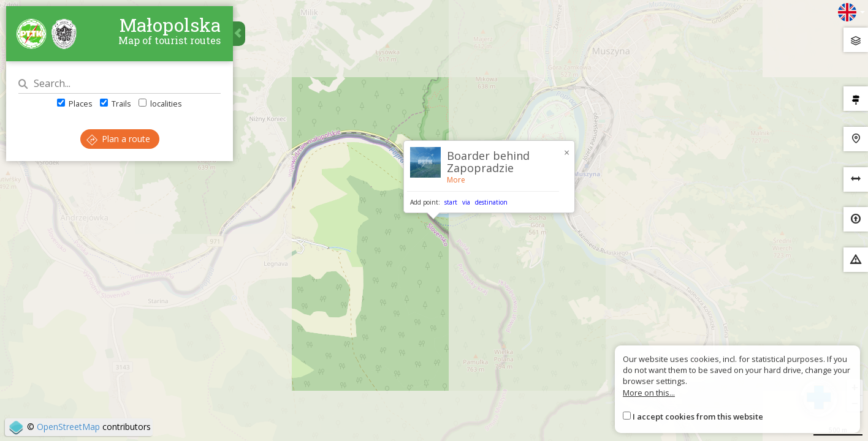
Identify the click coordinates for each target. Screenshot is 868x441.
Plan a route (118, 139)
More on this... (649, 393)
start (451, 202)
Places (75, 104)
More (456, 180)
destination (491, 202)
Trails (116, 104)
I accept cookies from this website (698, 417)
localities (160, 104)
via (466, 202)
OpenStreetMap (68, 427)
